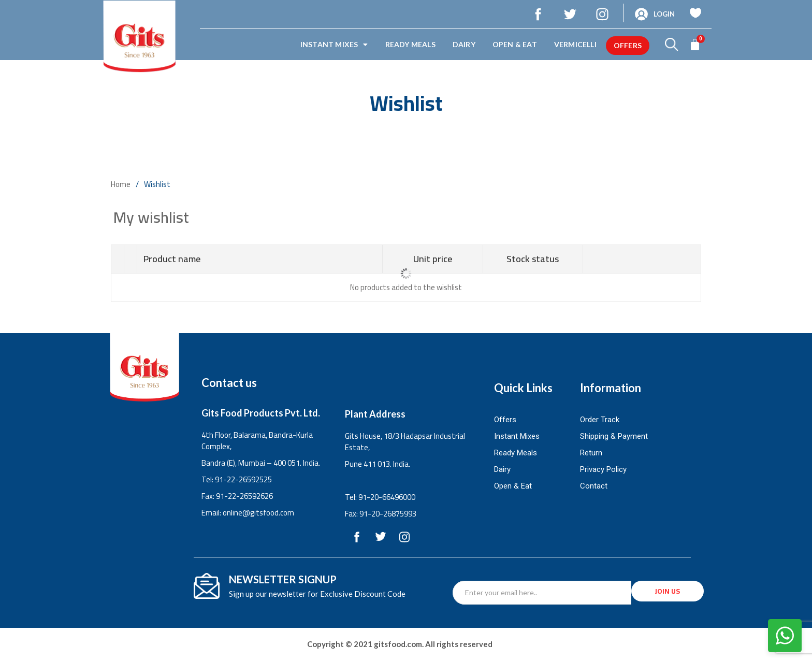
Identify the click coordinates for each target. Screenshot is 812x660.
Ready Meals (410, 44)
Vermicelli (575, 44)
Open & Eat (515, 44)
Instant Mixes (334, 45)
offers (628, 45)
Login (664, 14)
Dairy (464, 44)
